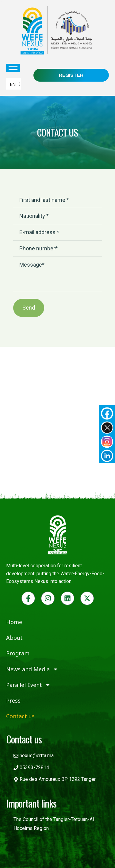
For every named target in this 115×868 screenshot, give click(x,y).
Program (18, 653)
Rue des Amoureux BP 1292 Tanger (58, 779)
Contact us (20, 716)
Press (13, 700)
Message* (58, 274)
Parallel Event (28, 685)
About (14, 638)
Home (14, 622)
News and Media (32, 669)
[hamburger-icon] (13, 68)
